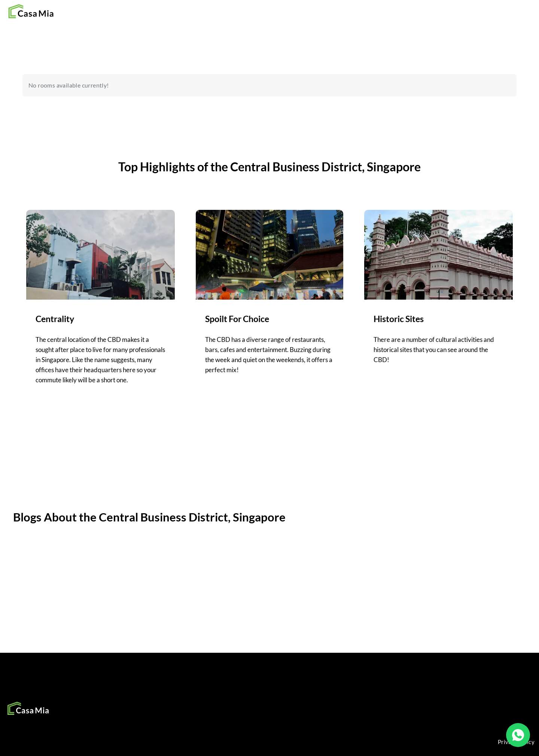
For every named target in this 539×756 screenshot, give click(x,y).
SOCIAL (196, 703)
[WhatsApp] (518, 735)
